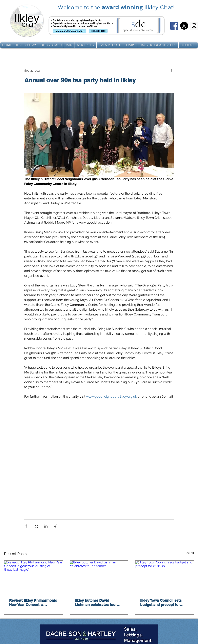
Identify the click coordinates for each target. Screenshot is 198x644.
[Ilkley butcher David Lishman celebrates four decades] (99, 577)
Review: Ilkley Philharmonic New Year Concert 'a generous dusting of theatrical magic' (33, 603)
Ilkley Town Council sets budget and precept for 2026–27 (161, 603)
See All (189, 553)
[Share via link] (56, 526)
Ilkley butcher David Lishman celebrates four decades (96, 603)
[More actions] (171, 71)
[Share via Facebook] (26, 526)
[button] (27, 45)
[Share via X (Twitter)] (36, 526)
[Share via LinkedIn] (46, 526)
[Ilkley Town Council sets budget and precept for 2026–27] (165, 577)
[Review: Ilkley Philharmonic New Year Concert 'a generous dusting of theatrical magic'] (33, 577)
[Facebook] (174, 26)
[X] (184, 26)
